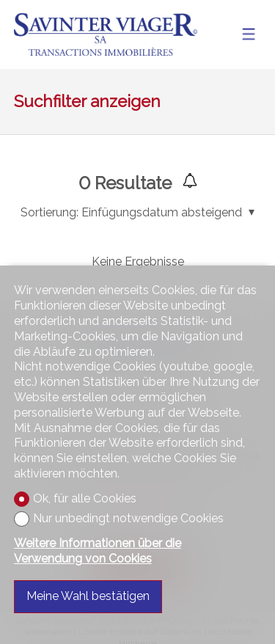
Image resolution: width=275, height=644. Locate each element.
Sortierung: (49, 212)
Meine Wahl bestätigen (88, 596)
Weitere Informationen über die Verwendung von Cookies (98, 551)
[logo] (106, 35)
